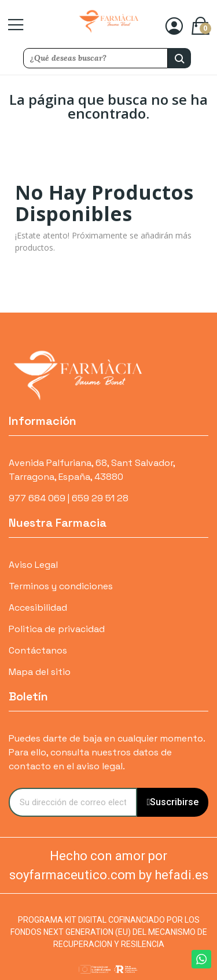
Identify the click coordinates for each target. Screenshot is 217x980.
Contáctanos (38, 650)
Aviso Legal (33, 565)
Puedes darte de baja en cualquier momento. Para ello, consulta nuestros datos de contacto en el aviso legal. (107, 752)
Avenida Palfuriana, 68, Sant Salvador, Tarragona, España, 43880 (92, 470)
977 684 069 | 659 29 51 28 (69, 498)
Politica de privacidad (57, 629)
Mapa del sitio (40, 672)
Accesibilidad (38, 608)
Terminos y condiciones (61, 586)
